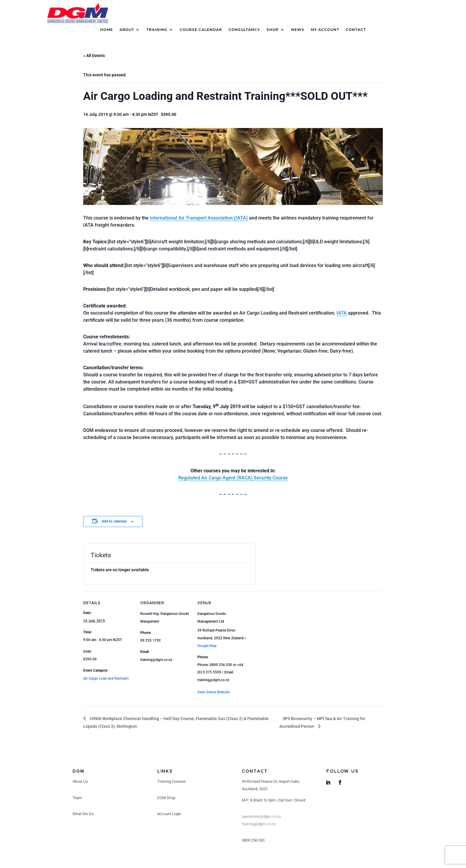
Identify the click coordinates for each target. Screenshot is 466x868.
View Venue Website (214, 692)
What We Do (83, 814)
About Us (80, 781)
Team (77, 798)
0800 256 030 (253, 840)
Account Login (169, 814)
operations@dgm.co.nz (261, 816)
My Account (325, 30)
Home (107, 30)
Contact (356, 30)
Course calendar (201, 30)
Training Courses (171, 781)
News (298, 30)
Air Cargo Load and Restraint (106, 678)
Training (157, 30)
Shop (273, 30)
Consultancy (244, 30)
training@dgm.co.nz (259, 824)
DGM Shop (166, 798)
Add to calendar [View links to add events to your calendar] (114, 521)
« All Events (94, 56)
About (127, 30)
